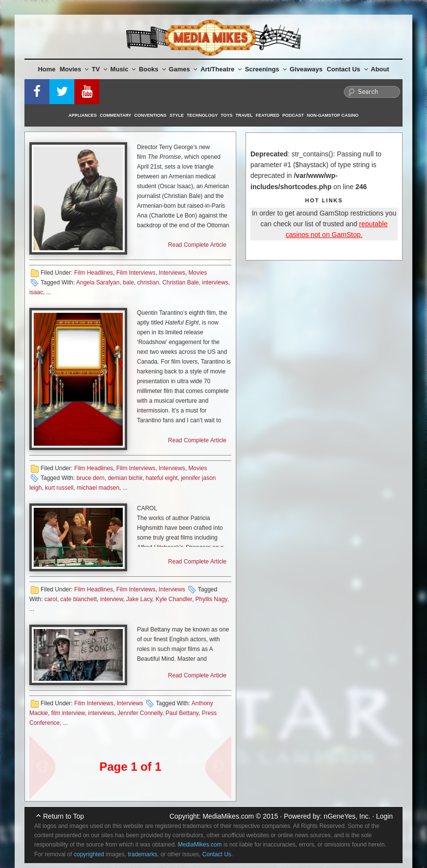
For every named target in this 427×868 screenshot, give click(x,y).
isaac (36, 292)
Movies (74, 69)
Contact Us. (218, 854)
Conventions (151, 115)
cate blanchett (79, 599)
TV (100, 69)
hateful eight (162, 478)
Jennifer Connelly (140, 713)
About (380, 69)
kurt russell (59, 488)
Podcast (293, 115)
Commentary (116, 115)
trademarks (142, 854)
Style (177, 115)
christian (148, 282)
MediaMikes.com (228, 816)
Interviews (172, 273)
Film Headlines (94, 273)
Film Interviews (136, 273)
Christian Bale (181, 282)
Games (183, 69)
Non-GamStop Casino (333, 115)
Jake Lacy (139, 599)
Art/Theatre (221, 69)
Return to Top (64, 816)
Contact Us (347, 69)
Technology (202, 115)
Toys (226, 115)
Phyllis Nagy (211, 599)
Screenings (266, 69)
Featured (268, 115)
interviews (215, 282)
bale (128, 282)
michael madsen (98, 488)
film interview (68, 713)
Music (123, 69)
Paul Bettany (182, 713)
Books (152, 69)
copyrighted (89, 854)
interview (112, 599)
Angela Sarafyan (98, 282)
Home (46, 69)
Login (384, 816)
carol (51, 599)
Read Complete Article (197, 245)
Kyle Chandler (174, 599)
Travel (244, 115)
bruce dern (90, 478)
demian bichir (125, 478)
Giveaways (306, 69)
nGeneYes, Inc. (347, 816)
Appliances (83, 115)
